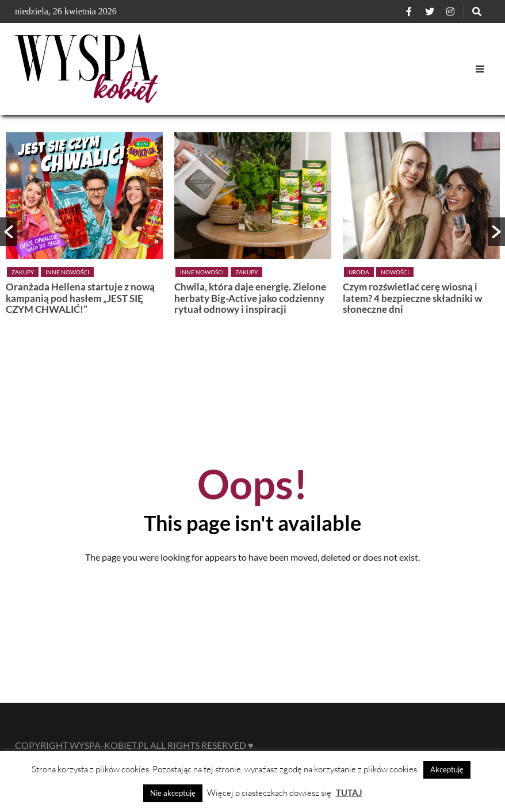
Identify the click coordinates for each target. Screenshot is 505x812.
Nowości (395, 272)
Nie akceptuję (173, 793)
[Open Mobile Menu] (480, 69)
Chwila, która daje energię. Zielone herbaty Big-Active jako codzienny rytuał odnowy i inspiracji (250, 298)
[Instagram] (450, 12)
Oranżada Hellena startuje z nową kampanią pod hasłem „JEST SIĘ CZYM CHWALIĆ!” (80, 298)
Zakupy (23, 272)
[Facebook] (409, 12)
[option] (84, 226)
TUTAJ (349, 792)
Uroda (359, 272)
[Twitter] (430, 12)
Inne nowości (67, 272)
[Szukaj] (477, 12)
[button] (9, 232)
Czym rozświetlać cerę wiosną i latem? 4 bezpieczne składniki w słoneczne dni (412, 298)
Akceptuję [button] (447, 769)
